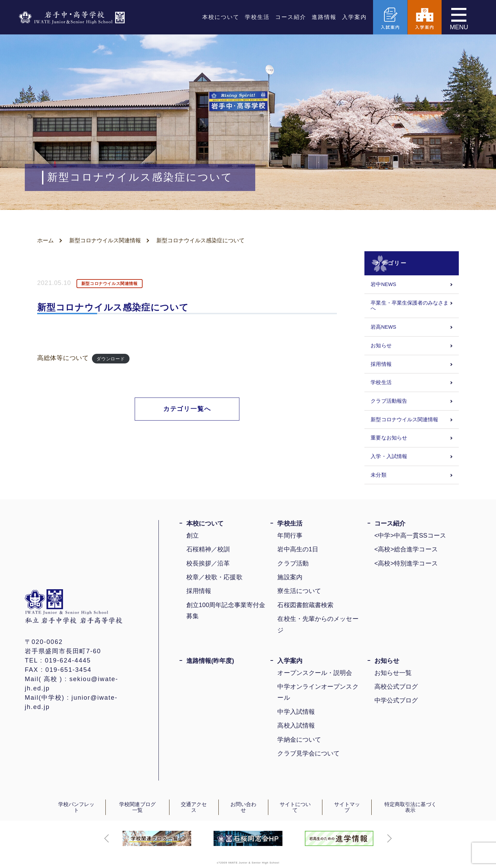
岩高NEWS (383, 327)
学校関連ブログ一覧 (137, 807)
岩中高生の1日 (298, 549)
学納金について (299, 740)
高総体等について (63, 358)
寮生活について (299, 591)
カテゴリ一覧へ (187, 409)
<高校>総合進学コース (406, 549)
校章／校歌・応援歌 (214, 577)
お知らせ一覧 (393, 673)
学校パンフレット (76, 807)
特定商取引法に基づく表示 (410, 807)
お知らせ (381, 346)
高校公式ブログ (396, 687)
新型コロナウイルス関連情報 (105, 240)
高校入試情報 (296, 726)
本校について (221, 17)
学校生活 (257, 17)
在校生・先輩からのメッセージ (318, 624)
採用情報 (381, 364)
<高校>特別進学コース (406, 563)
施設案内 (290, 577)
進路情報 (324, 17)
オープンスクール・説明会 (315, 673)
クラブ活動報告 (389, 401)
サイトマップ (347, 807)
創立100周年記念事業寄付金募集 (226, 611)
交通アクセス (194, 807)
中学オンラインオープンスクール (318, 692)
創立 (193, 536)
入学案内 (354, 17)
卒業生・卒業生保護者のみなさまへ (410, 306)
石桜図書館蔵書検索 (305, 605)
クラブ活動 (293, 563)
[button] (107, 838)
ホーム (45, 240)
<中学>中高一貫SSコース (410, 536)
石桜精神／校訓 (208, 549)
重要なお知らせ (389, 438)
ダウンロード (111, 358)
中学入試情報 (296, 712)
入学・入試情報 (389, 456)
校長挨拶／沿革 (208, 563)
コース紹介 (291, 17)
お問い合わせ (243, 807)
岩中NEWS (383, 284)
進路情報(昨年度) (210, 661)
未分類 (378, 475)
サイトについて (295, 807)
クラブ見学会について (308, 753)
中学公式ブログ (396, 700)
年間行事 (290, 536)
